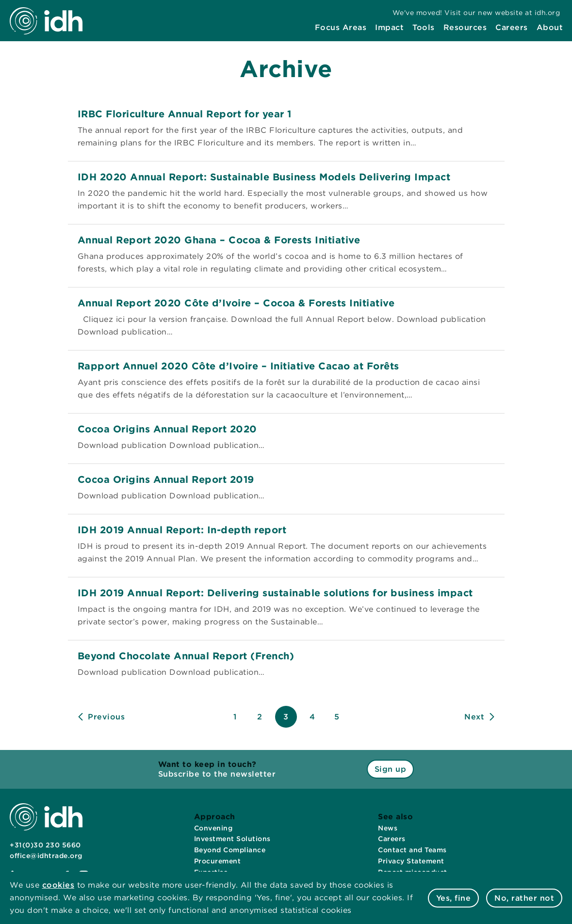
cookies (58, 885)
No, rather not (524, 898)
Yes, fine (454, 898)
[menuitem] (341, 28)
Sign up (391, 769)
